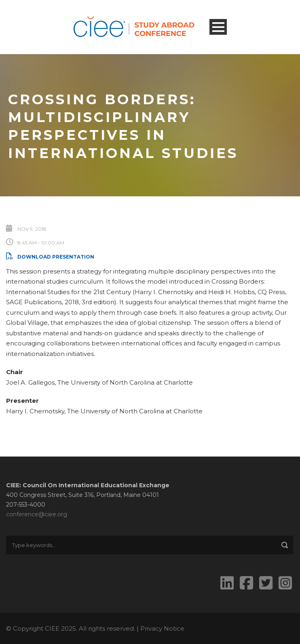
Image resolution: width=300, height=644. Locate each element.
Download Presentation (50, 257)
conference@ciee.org (37, 514)
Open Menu (218, 27)
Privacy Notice (162, 628)
